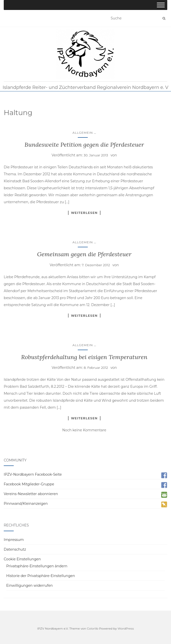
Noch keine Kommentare (84, 430)
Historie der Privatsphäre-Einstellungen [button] (41, 576)
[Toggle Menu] (161, 5)
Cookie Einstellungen (22, 559)
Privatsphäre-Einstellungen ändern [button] (37, 566)
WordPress (126, 628)
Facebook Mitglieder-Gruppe (29, 484)
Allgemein (83, 133)
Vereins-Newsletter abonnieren (31, 494)
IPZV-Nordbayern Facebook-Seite (33, 474)
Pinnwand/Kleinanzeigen (26, 504)
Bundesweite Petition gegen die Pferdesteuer (84, 145)
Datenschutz (15, 549)
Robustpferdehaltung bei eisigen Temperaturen (84, 357)
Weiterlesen (84, 213)
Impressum (14, 540)
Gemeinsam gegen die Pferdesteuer (84, 254)
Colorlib (93, 628)
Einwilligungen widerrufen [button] (30, 585)
